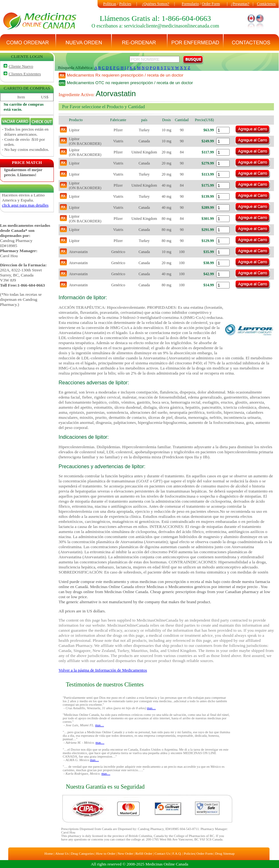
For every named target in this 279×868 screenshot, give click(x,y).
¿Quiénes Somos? (156, 4)
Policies (125, 4)
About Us (62, 853)
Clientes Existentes (25, 74)
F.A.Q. (177, 853)
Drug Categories (82, 853)
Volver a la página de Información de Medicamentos (103, 670)
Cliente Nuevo (21, 66)
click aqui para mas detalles (25, 205)
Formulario (190, 4)
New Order (125, 853)
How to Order (106, 853)
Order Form (211, 4)
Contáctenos (266, 4)
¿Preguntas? (240, 4)
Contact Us (162, 853)
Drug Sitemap (225, 853)
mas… (151, 708)
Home (49, 853)
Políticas (110, 4)
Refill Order (144, 853)
